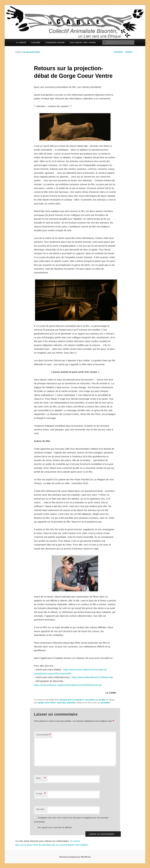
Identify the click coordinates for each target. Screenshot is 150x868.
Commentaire (43, 735)
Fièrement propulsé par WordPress (75, 857)
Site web (40, 809)
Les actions (90, 700)
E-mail (41, 794)
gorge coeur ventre (47, 703)
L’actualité (36, 42)
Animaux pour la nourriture (71, 700)
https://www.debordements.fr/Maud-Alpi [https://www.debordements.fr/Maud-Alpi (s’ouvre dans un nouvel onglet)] (92, 677)
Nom (41, 778)
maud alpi (61, 703)
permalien (106, 703)
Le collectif (21, 42)
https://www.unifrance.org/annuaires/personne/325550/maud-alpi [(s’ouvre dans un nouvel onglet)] (68, 685)
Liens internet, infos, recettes (83, 42)
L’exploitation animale (55, 42)
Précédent (117, 52)
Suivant (130, 52)
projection (71, 703)
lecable (102, 700)
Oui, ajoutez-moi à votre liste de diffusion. (53, 828)
